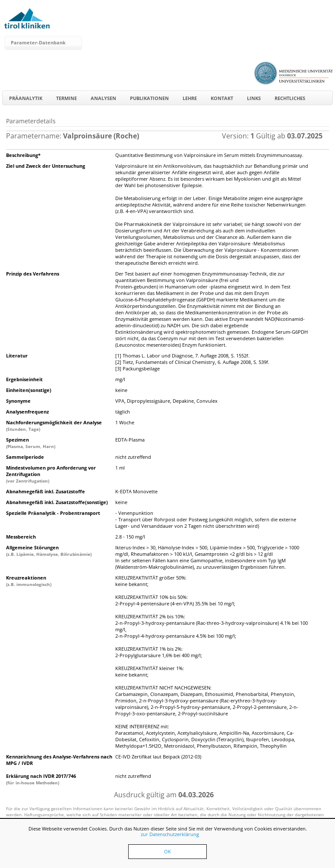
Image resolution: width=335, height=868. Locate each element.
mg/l (120, 379)
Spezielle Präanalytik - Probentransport (53, 513)
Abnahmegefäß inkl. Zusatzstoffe (46, 491)
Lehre (190, 98)
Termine (66, 98)
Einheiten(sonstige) (29, 390)
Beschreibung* (23, 155)
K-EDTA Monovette (136, 491)
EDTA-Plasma (130, 440)
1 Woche (125, 422)
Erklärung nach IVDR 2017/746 (41, 779)
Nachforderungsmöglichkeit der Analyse (54, 426)
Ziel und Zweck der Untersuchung (46, 166)
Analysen (103, 98)
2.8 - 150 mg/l (130, 537)
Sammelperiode (25, 457)
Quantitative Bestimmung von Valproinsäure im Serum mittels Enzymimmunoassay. (209, 155)
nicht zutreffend (133, 457)
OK (167, 851)
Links (254, 98)
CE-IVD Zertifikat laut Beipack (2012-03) (158, 757)
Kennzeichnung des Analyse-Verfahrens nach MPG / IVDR (59, 760)
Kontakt (222, 98)
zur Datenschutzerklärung (170, 834)
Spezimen (31, 443)
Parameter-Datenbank (38, 42)
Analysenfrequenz (27, 412)
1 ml (120, 468)
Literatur (17, 356)
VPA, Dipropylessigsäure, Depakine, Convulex (166, 401)
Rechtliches (290, 98)
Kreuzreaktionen (29, 581)
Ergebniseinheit (24, 379)
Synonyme (18, 401)
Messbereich (21, 537)
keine (121, 390)
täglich (123, 412)
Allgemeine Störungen (49, 551)
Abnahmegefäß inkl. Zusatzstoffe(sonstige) (57, 502)
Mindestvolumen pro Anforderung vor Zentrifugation (51, 474)
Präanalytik (26, 98)
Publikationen (149, 98)
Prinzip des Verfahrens (33, 274)
